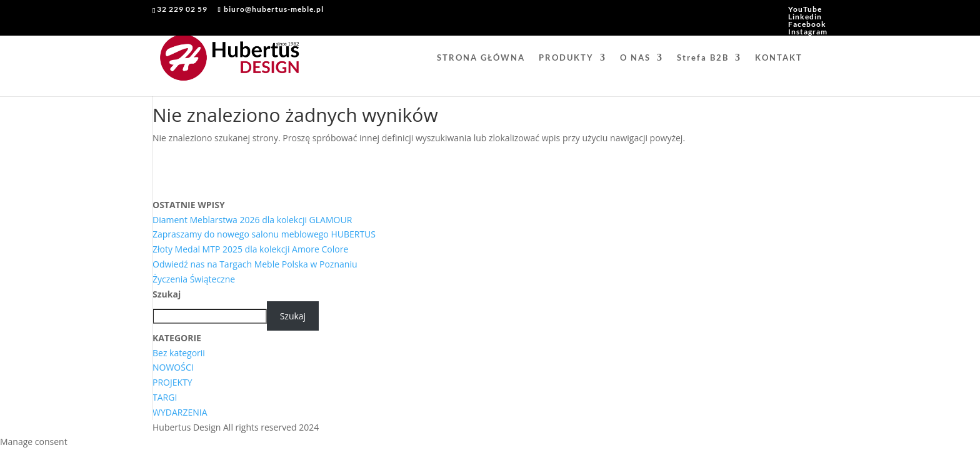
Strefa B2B (703, 58)
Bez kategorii (179, 353)
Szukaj (167, 294)
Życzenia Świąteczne (194, 279)
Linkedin (805, 17)
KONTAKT (779, 58)
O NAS (635, 58)
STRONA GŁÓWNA (481, 58)
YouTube (805, 9)
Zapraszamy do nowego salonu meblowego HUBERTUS (264, 234)
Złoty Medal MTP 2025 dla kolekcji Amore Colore (250, 249)
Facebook (807, 24)
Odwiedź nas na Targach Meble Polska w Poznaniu (255, 264)
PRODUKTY (566, 58)
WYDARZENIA (180, 412)
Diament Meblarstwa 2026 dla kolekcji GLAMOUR (252, 220)
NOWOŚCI (173, 367)
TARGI (165, 397)
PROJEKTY (172, 382)
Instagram (808, 32)
